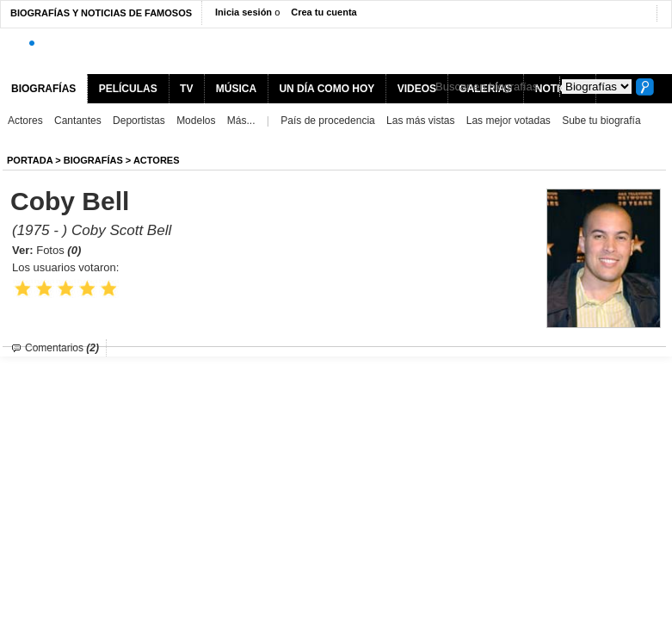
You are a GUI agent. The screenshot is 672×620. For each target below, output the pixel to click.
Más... (241, 121)
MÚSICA (236, 89)
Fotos (59, 250)
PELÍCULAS (128, 89)
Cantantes (78, 121)
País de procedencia (327, 121)
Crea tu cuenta (324, 12)
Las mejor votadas (509, 121)
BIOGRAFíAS (93, 160)
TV (186, 89)
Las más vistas (420, 121)
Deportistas (139, 121)
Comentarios (62, 348)
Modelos (196, 121)
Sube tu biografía (601, 121)
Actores (25, 121)
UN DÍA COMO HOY (327, 89)
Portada (30, 160)
